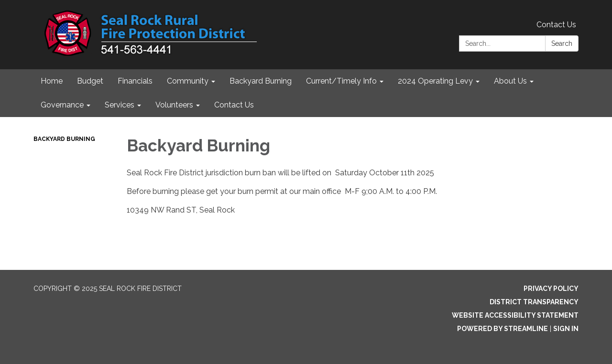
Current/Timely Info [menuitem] (341, 81)
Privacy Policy (551, 289)
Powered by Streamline (503, 329)
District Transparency (534, 302)
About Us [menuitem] (510, 81)
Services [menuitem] (120, 105)
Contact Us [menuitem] (234, 105)
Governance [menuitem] (62, 105)
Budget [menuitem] (90, 81)
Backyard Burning (64, 139)
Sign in (566, 329)
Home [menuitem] (52, 81)
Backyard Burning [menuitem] (261, 81)
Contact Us (556, 25)
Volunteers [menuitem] (174, 105)
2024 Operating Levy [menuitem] (435, 81)
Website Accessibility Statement (515, 315)
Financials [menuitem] (135, 81)
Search (562, 43)
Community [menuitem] (188, 81)
